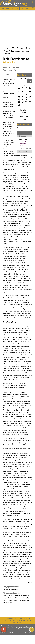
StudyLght (12, 4)
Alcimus (24, 112)
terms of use (10, 618)
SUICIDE (21, 283)
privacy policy (22, 618)
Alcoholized (23, 146)
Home (6, 48)
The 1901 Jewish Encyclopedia (17, 51)
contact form (17, 629)
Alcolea (24, 119)
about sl (13, 622)
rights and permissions (12, 620)
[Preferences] (33, 8)
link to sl (22, 622)
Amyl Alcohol (23, 141)
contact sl (26, 620)
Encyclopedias (24, 151)
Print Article (21, 128)
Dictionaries (23, 136)
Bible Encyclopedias (20, 48)
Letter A (7, 54)
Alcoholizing (23, 144)
